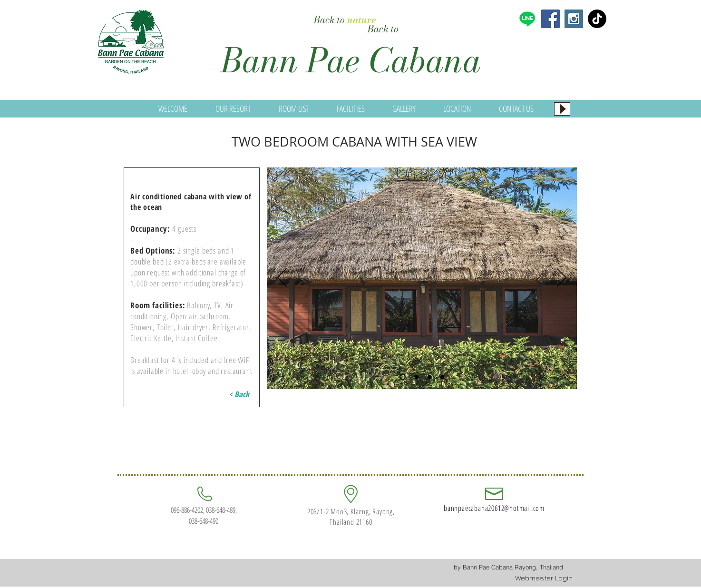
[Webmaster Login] (544, 578)
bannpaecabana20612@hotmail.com (494, 508)
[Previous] (282, 278)
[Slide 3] (429, 377)
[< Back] (239, 394)
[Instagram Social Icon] (574, 19)
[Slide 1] (403, 377)
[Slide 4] (442, 377)
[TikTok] (597, 19)
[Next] (562, 278)
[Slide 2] (417, 377)
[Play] (562, 109)
